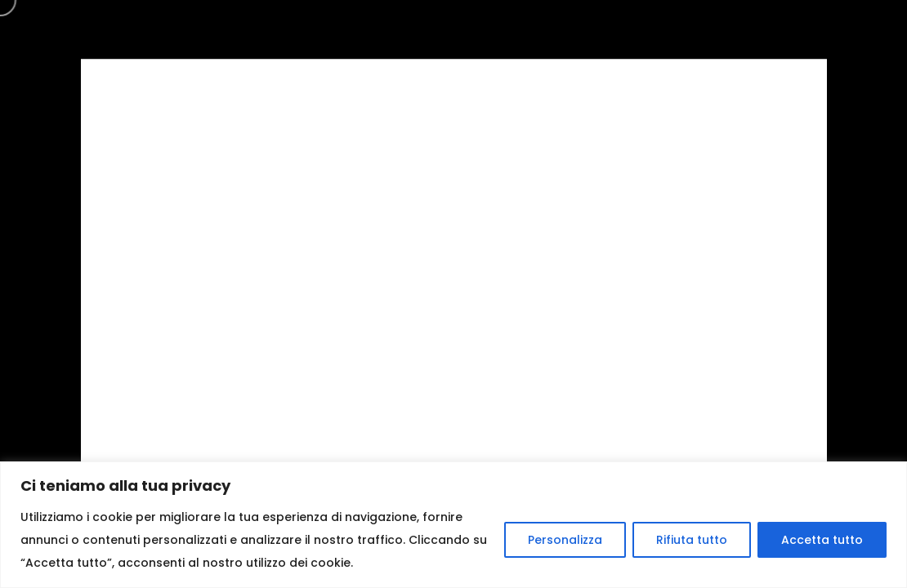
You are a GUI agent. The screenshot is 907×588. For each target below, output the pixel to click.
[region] (453, 525)
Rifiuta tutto (692, 540)
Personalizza (565, 540)
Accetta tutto (822, 540)
